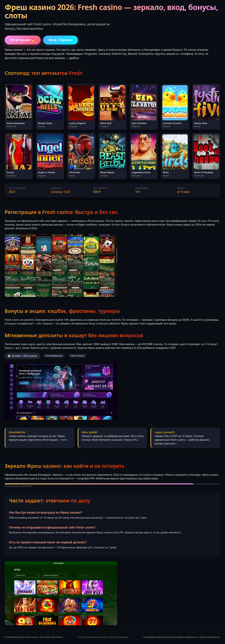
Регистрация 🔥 (23, 40)
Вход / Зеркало (61, 40)
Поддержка (123, 637)
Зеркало (113, 637)
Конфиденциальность (98, 637)
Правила (82, 637)
